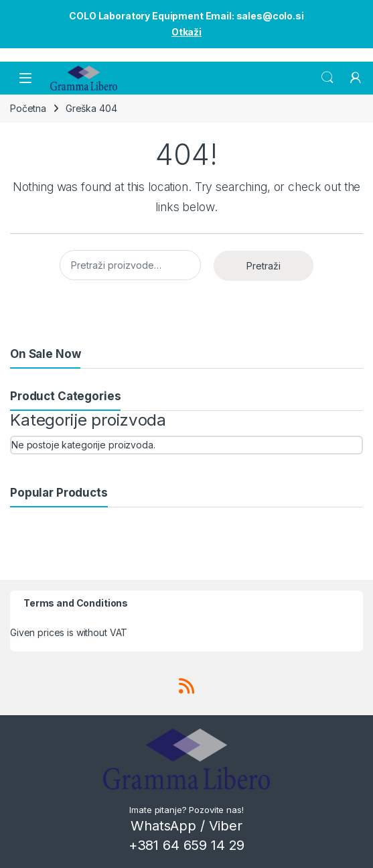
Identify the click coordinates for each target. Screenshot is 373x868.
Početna (28, 108)
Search (327, 78)
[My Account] (356, 78)
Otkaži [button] (186, 32)
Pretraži (264, 266)
